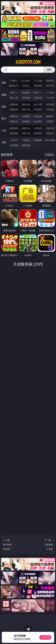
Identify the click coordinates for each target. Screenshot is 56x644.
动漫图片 (50, 116)
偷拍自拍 (26, 104)
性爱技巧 (50, 133)
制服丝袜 (14, 109)
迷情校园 (14, 133)
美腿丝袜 (14, 121)
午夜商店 (26, 140)
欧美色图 (38, 116)
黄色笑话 (38, 133)
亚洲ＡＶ (14, 92)
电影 (4, 107)
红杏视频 (14, 145)
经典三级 (26, 109)
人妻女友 (38, 128)
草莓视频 (38, 140)
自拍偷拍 (26, 92)
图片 (4, 118)
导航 (4, 142)
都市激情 (14, 128)
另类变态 (50, 109)
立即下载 (45, 637)
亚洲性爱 (14, 104)
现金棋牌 (38, 86)
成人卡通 (38, 104)
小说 (4, 130)
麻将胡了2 (14, 86)
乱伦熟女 (38, 109)
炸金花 (26, 86)
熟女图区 (38, 121)
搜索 (49, 70)
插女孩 (14, 140)
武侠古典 (50, 128)
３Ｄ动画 (50, 92)
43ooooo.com (28, 62)
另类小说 (26, 133)
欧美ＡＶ (38, 92)
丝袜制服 (26, 98)
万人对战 (38, 81)
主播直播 (38, 98)
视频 (4, 95)
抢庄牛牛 (50, 86)
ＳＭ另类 (50, 98)
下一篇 (49, 545)
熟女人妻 (14, 98)
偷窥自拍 (14, 116)
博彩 (4, 83)
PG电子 (14, 81)
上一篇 (7, 545)
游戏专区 (50, 81)
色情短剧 (26, 145)
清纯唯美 (26, 121)
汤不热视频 (50, 140)
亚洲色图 (26, 116)
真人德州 (26, 81)
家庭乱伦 (26, 128)
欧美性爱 (50, 104)
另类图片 (50, 121)
